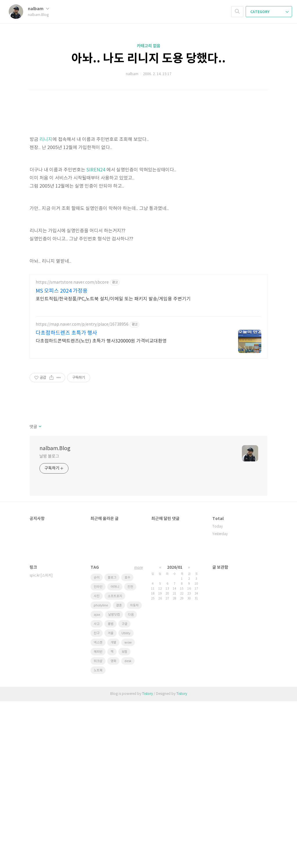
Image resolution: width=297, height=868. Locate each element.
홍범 (111, 791)
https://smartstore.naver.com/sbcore (72, 449)
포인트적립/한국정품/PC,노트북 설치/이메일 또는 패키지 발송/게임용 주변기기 (113, 466)
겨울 (111, 800)
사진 (97, 763)
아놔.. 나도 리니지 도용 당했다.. (148, 59)
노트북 (98, 837)
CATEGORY (269, 12)
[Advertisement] (148, 145)
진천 (130, 754)
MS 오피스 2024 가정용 (62, 458)
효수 (127, 744)
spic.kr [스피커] (41, 742)
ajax (97, 781)
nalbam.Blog (55, 615)
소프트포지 (115, 763)
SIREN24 (96, 251)
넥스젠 (98, 809)
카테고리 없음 (149, 46)
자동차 (134, 772)
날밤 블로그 (49, 623)
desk (128, 828)
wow (128, 809)
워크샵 (98, 828)
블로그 (112, 744)
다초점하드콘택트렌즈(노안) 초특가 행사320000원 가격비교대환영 (101, 508)
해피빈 (98, 819)
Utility (126, 800)
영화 (113, 828)
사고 (97, 791)
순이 (97, 744)
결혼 (119, 772)
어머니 (115, 754)
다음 (131, 781)
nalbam (38, 9)
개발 (113, 809)
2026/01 (175, 734)
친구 (97, 800)
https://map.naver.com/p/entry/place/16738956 (82, 491)
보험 (124, 819)
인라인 (98, 754)
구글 (124, 791)
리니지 (46, 221)
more (138, 734)
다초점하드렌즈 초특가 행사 (66, 500)
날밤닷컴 (114, 781)
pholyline (101, 772)
